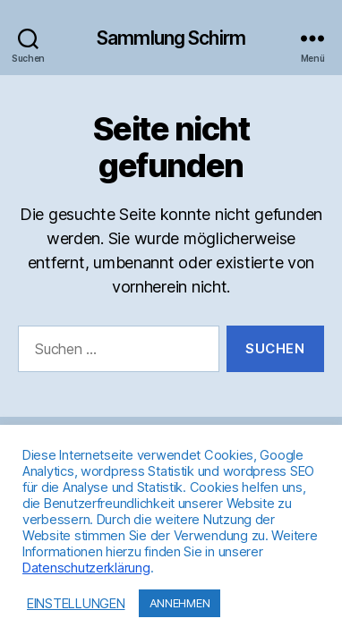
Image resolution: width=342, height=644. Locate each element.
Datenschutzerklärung (86, 568)
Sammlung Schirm (171, 38)
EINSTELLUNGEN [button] (76, 604)
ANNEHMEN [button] (180, 603)
